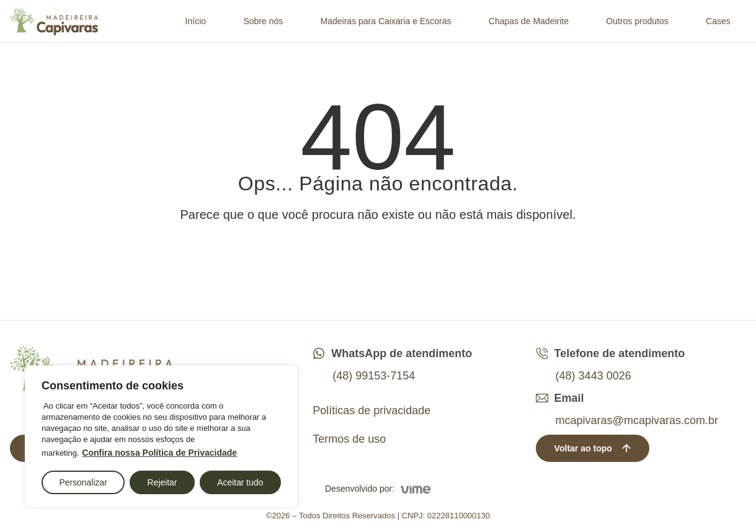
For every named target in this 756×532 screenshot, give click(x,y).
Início (196, 21)
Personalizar (83, 482)
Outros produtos (637, 21)
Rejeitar (162, 482)
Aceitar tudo (240, 482)
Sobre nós (263, 21)
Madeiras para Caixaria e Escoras (386, 21)
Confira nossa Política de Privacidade (159, 453)
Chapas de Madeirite (529, 21)
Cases (718, 21)
